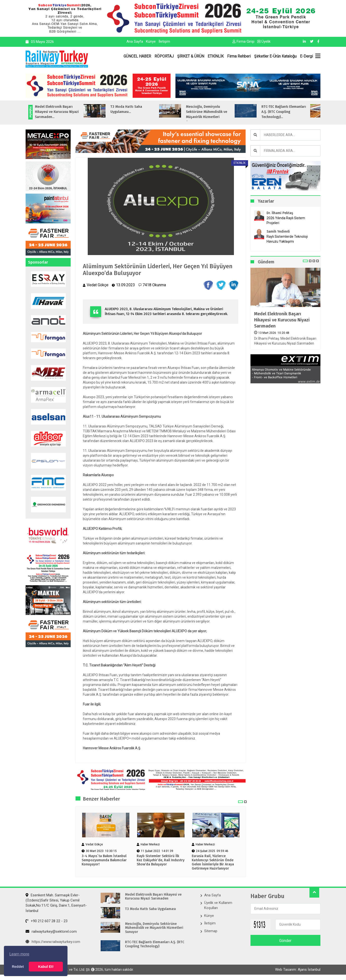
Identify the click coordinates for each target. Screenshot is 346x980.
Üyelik (264, 41)
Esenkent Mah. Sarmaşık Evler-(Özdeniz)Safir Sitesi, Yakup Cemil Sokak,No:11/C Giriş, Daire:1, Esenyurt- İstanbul (56, 903)
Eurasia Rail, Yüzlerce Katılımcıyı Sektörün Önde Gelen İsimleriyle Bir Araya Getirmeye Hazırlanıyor (213, 862)
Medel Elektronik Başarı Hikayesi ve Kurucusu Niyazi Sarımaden (282, 320)
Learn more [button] (19, 954)
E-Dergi (306, 56)
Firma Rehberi (239, 56)
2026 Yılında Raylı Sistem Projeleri (286, 220)
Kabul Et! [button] (46, 967)
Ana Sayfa (135, 41)
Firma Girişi (243, 41)
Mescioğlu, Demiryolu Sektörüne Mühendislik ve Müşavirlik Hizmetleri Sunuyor (154, 928)
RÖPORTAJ (164, 56)
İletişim (164, 41)
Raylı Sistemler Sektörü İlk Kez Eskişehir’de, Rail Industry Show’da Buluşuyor (161, 860)
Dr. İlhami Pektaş (280, 213)
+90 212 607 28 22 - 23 (47, 921)
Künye (151, 41)
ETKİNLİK (216, 56)
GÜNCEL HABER (137, 56)
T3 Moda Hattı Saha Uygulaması (150, 909)
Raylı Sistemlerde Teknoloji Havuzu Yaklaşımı (287, 239)
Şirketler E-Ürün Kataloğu (275, 56)
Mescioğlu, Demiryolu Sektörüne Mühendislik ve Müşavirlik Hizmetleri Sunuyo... (218, 114)
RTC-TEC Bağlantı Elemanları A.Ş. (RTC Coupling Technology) (155, 944)
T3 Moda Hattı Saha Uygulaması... (137, 109)
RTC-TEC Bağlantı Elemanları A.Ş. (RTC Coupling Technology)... (295, 112)
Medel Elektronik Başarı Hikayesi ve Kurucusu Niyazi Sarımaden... (68, 112)
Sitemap (211, 931)
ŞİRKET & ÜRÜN (191, 56)
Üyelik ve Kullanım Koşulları (218, 905)
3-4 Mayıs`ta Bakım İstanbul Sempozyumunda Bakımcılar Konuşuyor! (104, 860)
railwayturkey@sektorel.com (51, 931)
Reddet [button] (18, 967)
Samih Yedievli (278, 232)
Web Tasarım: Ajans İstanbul (298, 970)
